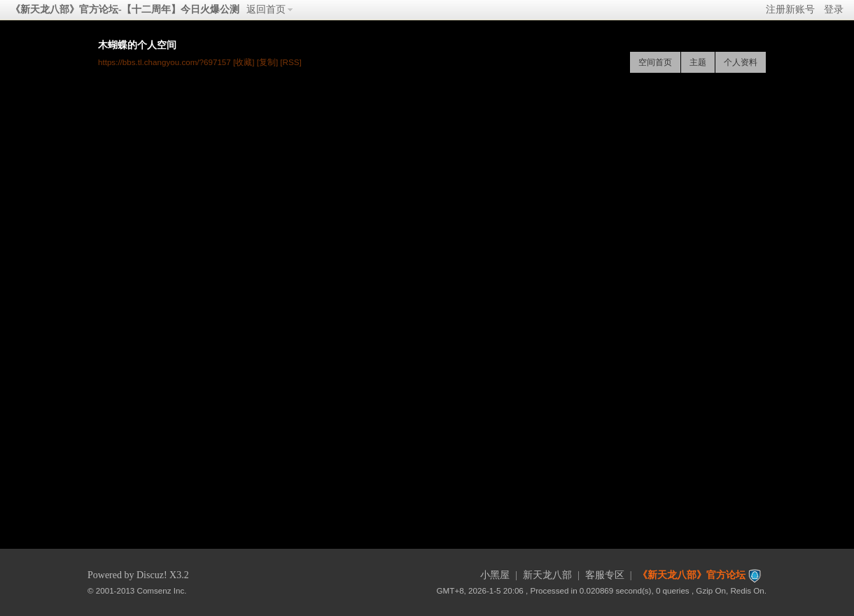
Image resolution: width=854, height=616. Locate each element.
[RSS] (290, 62)
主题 (698, 62)
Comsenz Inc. (162, 590)
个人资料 (741, 62)
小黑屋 (495, 575)
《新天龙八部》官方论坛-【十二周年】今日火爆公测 (125, 9)
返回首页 (266, 9)
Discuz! (152, 575)
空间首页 (655, 62)
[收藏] (244, 62)
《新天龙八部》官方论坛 (692, 575)
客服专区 (605, 575)
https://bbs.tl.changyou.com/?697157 (164, 62)
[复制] (267, 62)
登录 (834, 9)
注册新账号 (790, 9)
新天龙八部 (547, 575)
